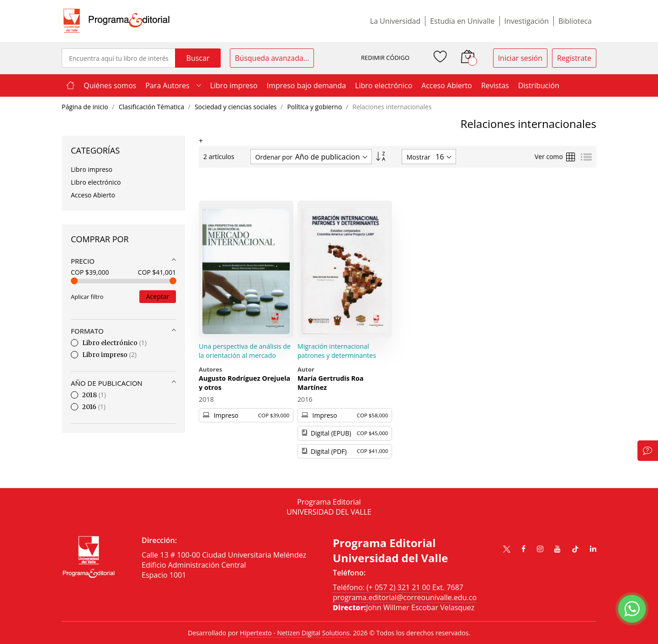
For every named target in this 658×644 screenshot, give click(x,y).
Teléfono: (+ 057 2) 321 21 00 (382, 587)
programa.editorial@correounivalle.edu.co (405, 597)
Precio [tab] (83, 261)
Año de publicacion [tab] (107, 383)
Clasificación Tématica (152, 107)
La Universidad (395, 21)
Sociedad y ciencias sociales (236, 107)
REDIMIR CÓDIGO (385, 58)
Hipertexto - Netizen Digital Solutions (295, 633)
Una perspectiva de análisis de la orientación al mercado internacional (245, 355)
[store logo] (117, 21)
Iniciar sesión (520, 58)
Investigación (527, 21)
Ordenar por (274, 157)
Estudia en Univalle (462, 21)
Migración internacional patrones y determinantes (337, 351)
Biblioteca (575, 21)
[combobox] (118, 58)
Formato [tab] (87, 331)
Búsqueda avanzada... (272, 58)
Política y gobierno (315, 107)
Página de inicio (86, 107)
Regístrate (574, 58)
